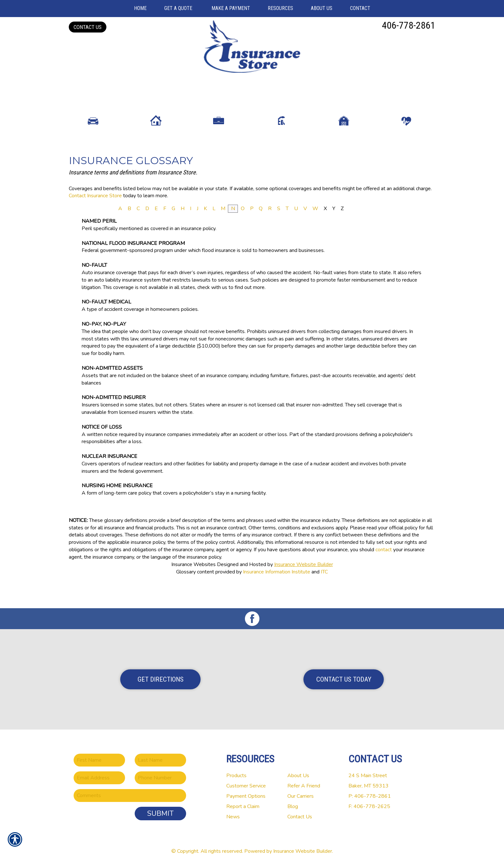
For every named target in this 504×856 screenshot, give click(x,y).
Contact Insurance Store (95, 212)
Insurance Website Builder (304, 581)
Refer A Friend (304, 777)
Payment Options (246, 788)
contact (384, 566)
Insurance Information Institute (277, 588)
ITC (324, 588)
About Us (298, 767)
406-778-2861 (409, 25)
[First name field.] (99, 752)
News (233, 808)
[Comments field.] (130, 787)
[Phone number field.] (160, 769)
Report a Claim (243, 798)
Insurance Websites (194, 581)
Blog (293, 798)
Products (236, 767)
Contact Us (88, 27)
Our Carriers (301, 788)
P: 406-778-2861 (370, 788)
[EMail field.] (99, 769)
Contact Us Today (344, 671)
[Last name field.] (160, 752)
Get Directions (161, 671)
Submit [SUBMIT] (160, 805)
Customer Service (246, 777)
